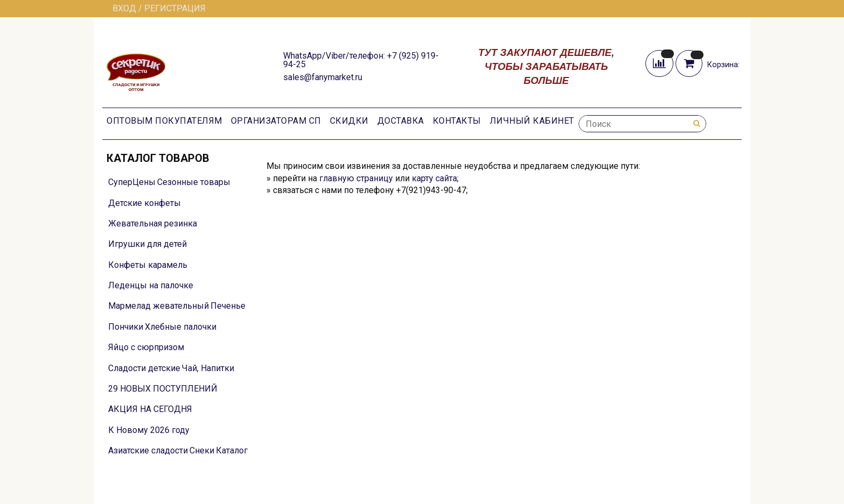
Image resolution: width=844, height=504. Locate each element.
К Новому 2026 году (149, 430)
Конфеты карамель (148, 265)
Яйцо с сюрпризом (146, 347)
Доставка (401, 121)
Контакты (457, 121)
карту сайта (434, 178)
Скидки (349, 121)
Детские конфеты (145, 203)
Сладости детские (144, 368)
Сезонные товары (194, 182)
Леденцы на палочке (151, 285)
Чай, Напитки (208, 368)
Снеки (202, 450)
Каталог (232, 450)
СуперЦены (132, 182)
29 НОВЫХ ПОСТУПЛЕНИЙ (163, 389)
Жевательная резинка (153, 223)
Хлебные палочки (181, 327)
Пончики (126, 327)
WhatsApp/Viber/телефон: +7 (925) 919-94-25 (361, 60)
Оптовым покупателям (164, 121)
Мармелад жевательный (159, 306)
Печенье (228, 306)
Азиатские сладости (148, 450)
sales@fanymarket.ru (323, 77)
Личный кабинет (532, 121)
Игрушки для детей (147, 244)
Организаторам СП (276, 121)
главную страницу (356, 178)
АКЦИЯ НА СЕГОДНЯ (150, 409)
